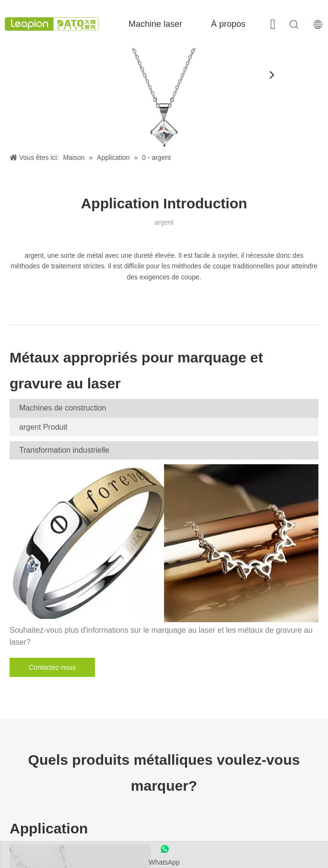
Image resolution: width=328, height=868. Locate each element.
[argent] (164, 99)
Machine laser (155, 24)
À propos (228, 24)
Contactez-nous (52, 667)
